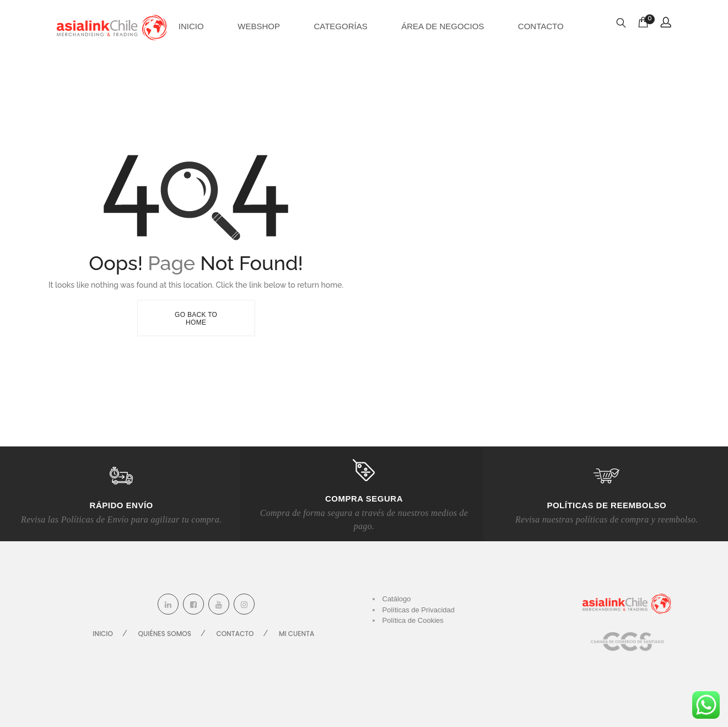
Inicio (191, 26)
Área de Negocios (443, 26)
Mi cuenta (297, 634)
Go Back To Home (196, 319)
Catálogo (397, 599)
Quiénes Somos (165, 634)
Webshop (259, 26)
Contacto (541, 26)
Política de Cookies (413, 620)
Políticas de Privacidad (419, 610)
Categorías (340, 26)
